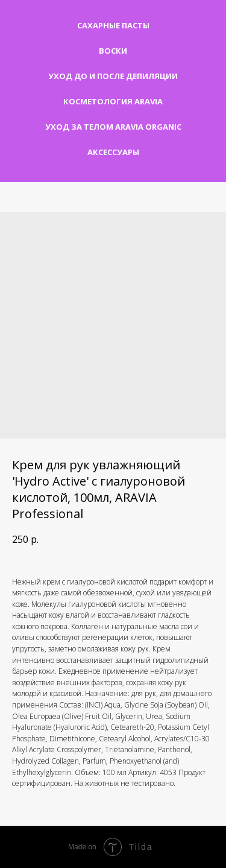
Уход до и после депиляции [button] (113, 76)
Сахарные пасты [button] (113, 25)
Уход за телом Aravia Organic (113, 127)
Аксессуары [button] (113, 152)
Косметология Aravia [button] (113, 101)
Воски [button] (113, 51)
